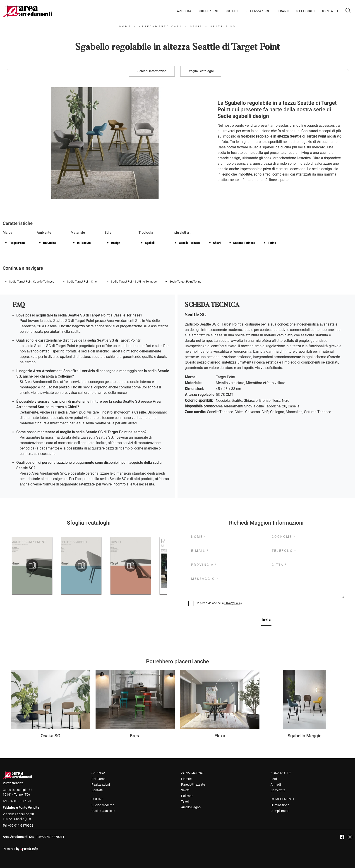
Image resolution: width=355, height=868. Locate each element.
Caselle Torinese (190, 243)
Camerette (278, 790)
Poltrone (187, 796)
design (115, 243)
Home (125, 27)
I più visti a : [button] (182, 233)
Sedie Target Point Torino (185, 282)
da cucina (50, 243)
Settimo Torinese (244, 243)
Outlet (232, 11)
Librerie (186, 779)
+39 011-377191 (20, 801)
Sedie (196, 27)
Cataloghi (306, 11)
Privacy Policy (233, 603)
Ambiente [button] (44, 233)
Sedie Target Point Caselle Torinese (32, 282)
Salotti (186, 790)
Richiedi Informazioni (152, 71)
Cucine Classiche (103, 811)
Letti (274, 779)
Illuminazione (280, 805)
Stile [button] (108, 233)
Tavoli (185, 801)
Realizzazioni (258, 11)
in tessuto (84, 243)
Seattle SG (223, 27)
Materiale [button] (78, 233)
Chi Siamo (98, 779)
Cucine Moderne (103, 805)
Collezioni (209, 11)
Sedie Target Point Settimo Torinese (134, 282)
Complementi (280, 811)
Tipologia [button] (146, 233)
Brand (283, 11)
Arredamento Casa (161, 27)
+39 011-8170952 (21, 825)
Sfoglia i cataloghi (201, 71)
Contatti (330, 11)
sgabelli (150, 243)
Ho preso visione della (219, 603)
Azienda (184, 11)
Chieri (217, 243)
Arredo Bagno (191, 807)
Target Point (17, 243)
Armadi (276, 785)
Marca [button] (7, 233)
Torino (272, 243)
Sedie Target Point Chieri (83, 282)
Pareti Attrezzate (193, 785)
